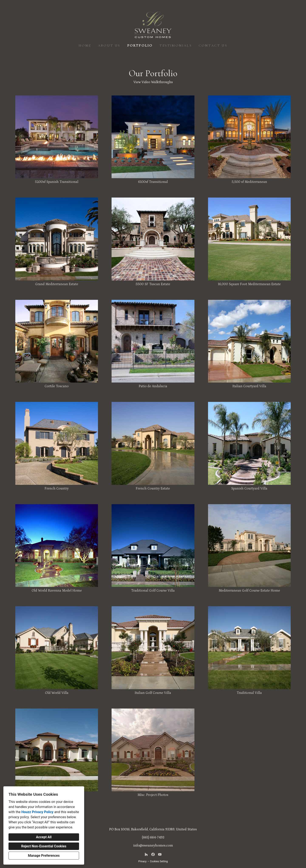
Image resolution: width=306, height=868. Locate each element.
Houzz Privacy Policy (37, 812)
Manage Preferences (44, 856)
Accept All (44, 837)
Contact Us (213, 46)
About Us (109, 46)
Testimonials (176, 46)
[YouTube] (160, 854)
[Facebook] (153, 854)
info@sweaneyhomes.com (153, 845)
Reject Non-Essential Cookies (44, 846)
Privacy (142, 861)
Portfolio (140, 46)
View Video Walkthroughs (153, 82)
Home (85, 46)
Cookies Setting (159, 861)
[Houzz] (146, 854)
